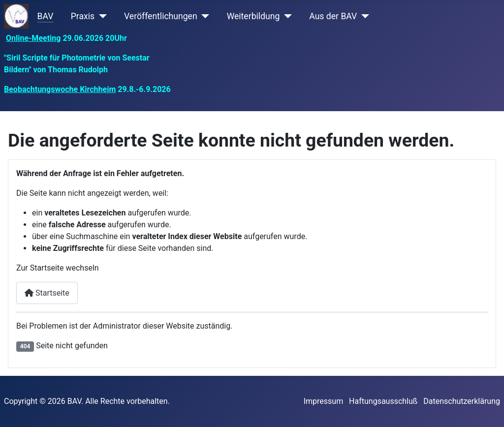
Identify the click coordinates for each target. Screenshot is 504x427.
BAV (46, 16)
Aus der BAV (333, 16)
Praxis (83, 16)
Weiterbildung (253, 16)
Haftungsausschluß (383, 401)
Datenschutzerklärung (462, 401)
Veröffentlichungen (161, 16)
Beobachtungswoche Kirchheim (60, 89)
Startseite (47, 293)
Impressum (324, 401)
